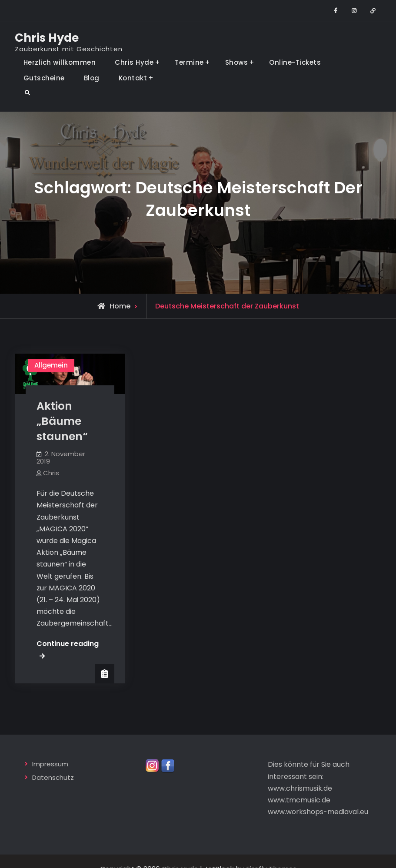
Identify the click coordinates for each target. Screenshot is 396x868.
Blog (92, 78)
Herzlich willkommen (60, 62)
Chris (51, 473)
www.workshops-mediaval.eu (318, 813)
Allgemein (51, 365)
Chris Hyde (47, 38)
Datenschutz (53, 778)
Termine (189, 62)
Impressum (50, 765)
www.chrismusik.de (300, 789)
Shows (237, 62)
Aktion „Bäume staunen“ (62, 421)
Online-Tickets (295, 62)
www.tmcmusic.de (299, 800)
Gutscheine (44, 78)
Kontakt (133, 78)
